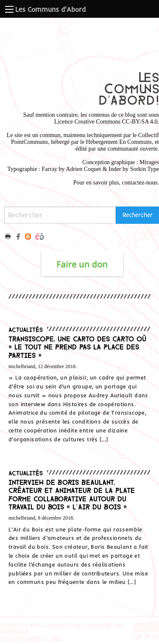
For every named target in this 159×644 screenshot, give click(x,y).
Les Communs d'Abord (50, 9)
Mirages (149, 162)
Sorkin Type (145, 169)
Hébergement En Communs (119, 142)
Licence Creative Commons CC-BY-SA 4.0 (106, 122)
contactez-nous (140, 183)
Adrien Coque (82, 169)
